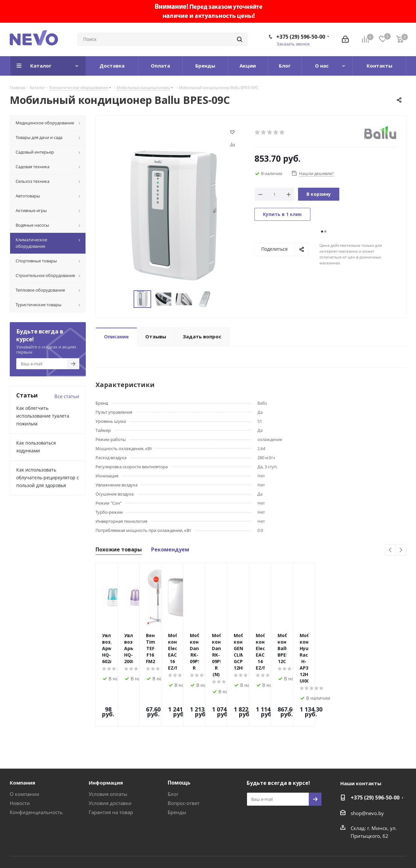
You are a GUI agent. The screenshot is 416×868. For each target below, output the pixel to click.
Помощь (179, 745)
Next (401, 550)
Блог (173, 757)
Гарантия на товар (111, 775)
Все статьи (67, 396)
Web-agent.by (391, 846)
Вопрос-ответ (184, 766)
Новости (20, 766)
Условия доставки (110, 766)
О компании (25, 757)
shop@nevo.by (367, 776)
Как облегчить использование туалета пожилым (43, 416)
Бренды (177, 775)
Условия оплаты (108, 757)
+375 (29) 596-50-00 (301, 37)
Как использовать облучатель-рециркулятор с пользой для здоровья (48, 478)
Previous (390, 550)
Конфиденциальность (36, 775)
